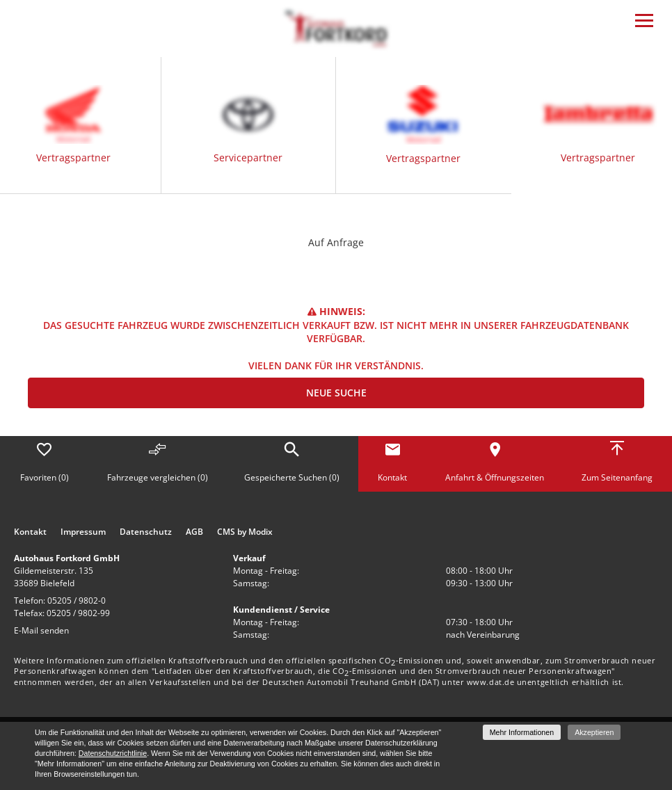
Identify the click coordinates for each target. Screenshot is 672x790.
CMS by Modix (245, 532)
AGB (194, 532)
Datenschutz (146, 532)
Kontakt (30, 532)
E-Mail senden (41, 630)
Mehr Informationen (522, 732)
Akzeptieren (594, 732)
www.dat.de (491, 682)
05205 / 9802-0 (77, 600)
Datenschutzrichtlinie (113, 753)
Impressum (83, 532)
